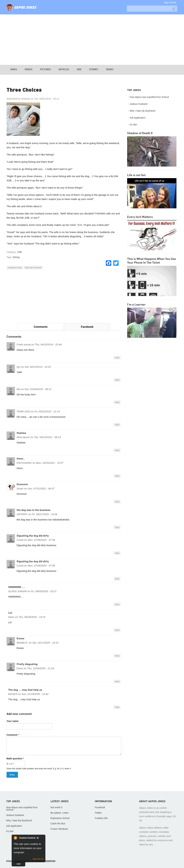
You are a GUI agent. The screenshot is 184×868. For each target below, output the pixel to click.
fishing (16, 257)
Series (110, 70)
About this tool (38, 859)
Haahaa (21, 433)
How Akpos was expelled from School (149, 97)
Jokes (14, 70)
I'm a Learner (136, 305)
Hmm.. (21, 459)
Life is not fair (137, 175)
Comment (13, 735)
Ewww (20, 639)
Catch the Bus (58, 824)
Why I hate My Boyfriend (142, 111)
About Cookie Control (15, 838)
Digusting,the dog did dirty (33, 536)
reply (117, 358)
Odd (79, 70)
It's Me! (133, 125)
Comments (41, 327)
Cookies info (101, 818)
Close (40, 838)
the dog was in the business (33, 510)
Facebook (87, 327)
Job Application (138, 118)
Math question (15, 759)
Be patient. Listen (60, 813)
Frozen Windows (59, 829)
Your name (12, 721)
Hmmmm (22, 485)
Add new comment (33, 268)
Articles (64, 70)
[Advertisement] (92, 40)
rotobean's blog (15, 268)
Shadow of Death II (140, 133)
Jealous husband (139, 104)
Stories (94, 70)
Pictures (45, 70)
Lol (10, 613)
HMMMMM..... (17, 587)
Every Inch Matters (140, 217)
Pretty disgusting (27, 664)
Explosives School (60, 818)
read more (19, 865)
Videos (29, 70)
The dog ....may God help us (25, 690)
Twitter (98, 813)
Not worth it (56, 807)
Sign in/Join (170, 3)
